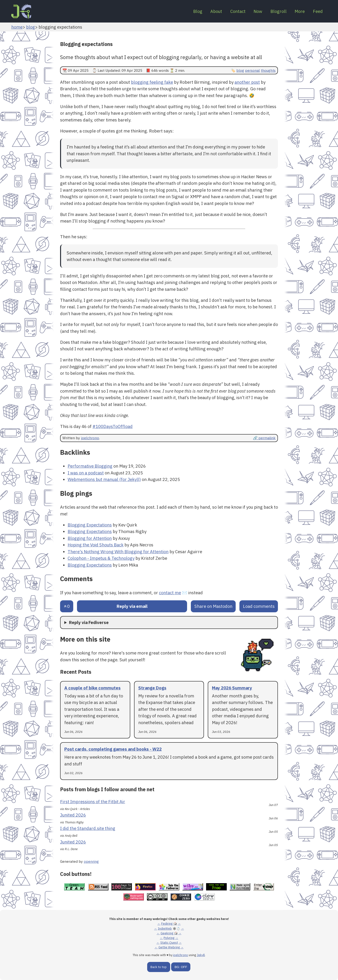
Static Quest (169, 943)
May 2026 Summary (232, 688)
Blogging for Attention (90, 538)
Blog (181, 11)
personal (252, 70)
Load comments (259, 606)
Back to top (159, 967)
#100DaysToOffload (113, 426)
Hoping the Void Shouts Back (96, 545)
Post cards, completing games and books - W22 (113, 749)
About (202, 11)
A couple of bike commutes (92, 688)
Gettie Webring (169, 947)
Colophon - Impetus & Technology (101, 558)
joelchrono (90, 438)
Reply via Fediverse (89, 622)
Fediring (167, 924)
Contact (226, 11)
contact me (170, 593)
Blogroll (272, 11)
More (296, 11)
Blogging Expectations (90, 525)
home (17, 27)
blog (31, 27)
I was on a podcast (86, 473)
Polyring (169, 938)
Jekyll (201, 955)
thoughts (268, 70)
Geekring (167, 933)
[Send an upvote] (67, 606)
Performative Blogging (90, 466)
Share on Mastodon (213, 606)
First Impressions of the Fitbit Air (93, 802)
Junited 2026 (73, 815)
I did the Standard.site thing (88, 828)
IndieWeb (165, 929)
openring (91, 861)
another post (247, 82)
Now (249, 11)
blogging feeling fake (152, 82)
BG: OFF (181, 967)
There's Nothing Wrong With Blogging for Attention (118, 552)
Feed (316, 11)
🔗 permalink (264, 438)
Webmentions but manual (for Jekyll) (104, 479)
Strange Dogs (152, 688)
